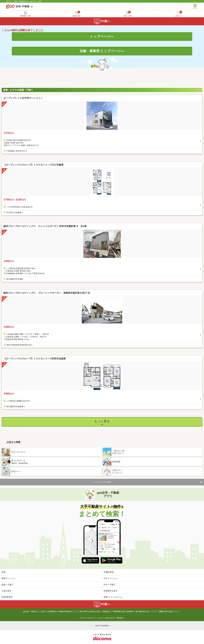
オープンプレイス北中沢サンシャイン (23, 98)
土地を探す (6, 591)
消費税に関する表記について (169, 611)
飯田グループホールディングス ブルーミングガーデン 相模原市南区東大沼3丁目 (47, 293)
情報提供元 (106, 611)
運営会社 (120, 618)
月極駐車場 (109, 572)
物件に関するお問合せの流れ (90, 611)
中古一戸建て (110, 585)
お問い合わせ (109, 618)
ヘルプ (100, 618)
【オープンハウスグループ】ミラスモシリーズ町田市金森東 (35, 359)
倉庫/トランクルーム (113, 597)
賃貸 (3, 572)
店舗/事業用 (7, 597)
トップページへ (102, 36)
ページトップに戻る (102, 482)
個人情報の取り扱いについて (146, 611)
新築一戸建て (7, 585)
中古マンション (111, 578)
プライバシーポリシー (87, 618)
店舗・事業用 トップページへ (102, 51)
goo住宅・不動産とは (31, 611)
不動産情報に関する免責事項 (123, 611)
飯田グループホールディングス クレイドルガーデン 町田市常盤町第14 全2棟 (45, 226)
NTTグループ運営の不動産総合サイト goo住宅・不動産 (24, 1)
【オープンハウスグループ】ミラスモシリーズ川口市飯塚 (33, 165)
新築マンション (9, 578)
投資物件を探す (111, 591)
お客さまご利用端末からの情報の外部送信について (59, 611)
